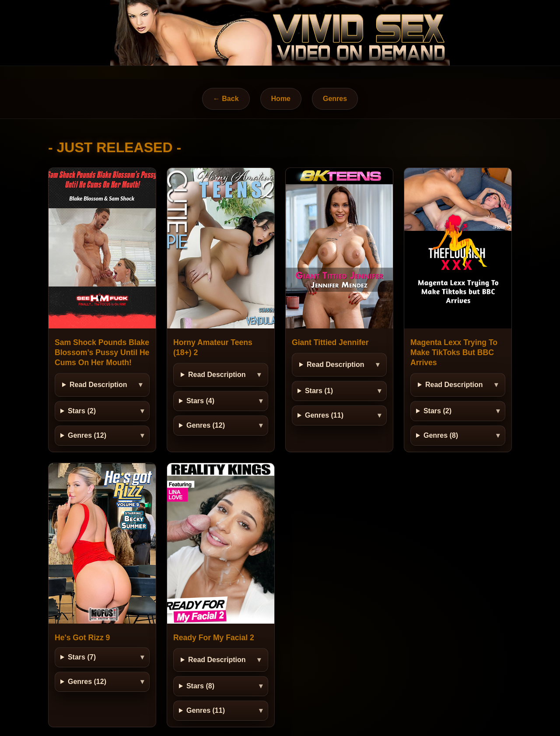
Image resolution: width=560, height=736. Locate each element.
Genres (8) (441, 435)
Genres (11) (324, 415)
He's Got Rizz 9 (82, 638)
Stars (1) (319, 391)
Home (281, 99)
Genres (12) (87, 435)
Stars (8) (200, 686)
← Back (226, 99)
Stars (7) (82, 657)
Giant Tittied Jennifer (330, 342)
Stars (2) (82, 411)
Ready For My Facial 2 (214, 638)
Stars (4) (200, 401)
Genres (335, 99)
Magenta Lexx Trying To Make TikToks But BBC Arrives (454, 352)
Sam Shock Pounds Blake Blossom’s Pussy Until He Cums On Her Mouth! (102, 352)
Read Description (98, 385)
